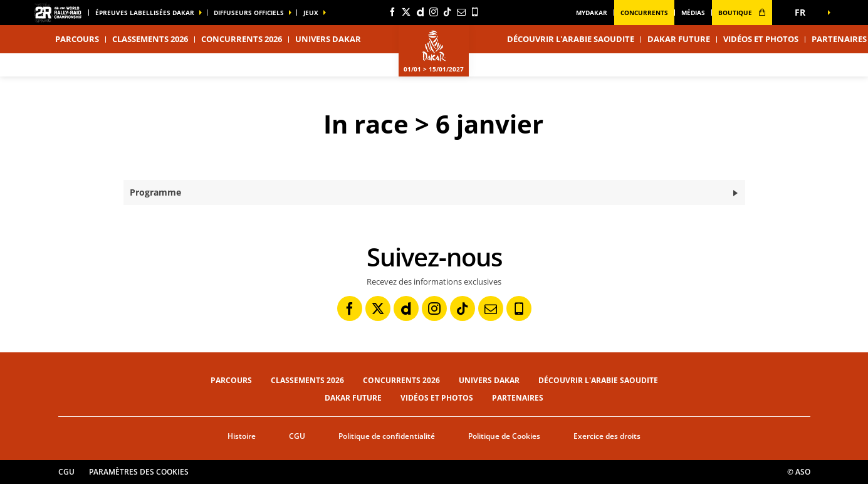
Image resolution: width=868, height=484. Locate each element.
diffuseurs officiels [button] (249, 13)
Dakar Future (679, 39)
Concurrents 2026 (242, 39)
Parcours (231, 380)
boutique (742, 13)
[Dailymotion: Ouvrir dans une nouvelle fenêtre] (420, 12)
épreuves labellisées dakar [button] (145, 13)
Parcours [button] (77, 39)
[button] (804, 13)
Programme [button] (155, 192)
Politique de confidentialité (387, 436)
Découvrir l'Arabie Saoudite (571, 39)
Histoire (242, 436)
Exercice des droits (607, 436)
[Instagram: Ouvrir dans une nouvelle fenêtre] (434, 12)
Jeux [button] (311, 13)
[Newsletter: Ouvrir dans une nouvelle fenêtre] (461, 12)
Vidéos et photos (761, 39)
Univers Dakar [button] (328, 39)
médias (693, 13)
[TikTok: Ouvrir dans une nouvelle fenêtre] (447, 12)
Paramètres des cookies (139, 472)
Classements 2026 (150, 39)
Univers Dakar (489, 380)
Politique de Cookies (504, 436)
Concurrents (644, 13)
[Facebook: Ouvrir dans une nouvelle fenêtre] (392, 12)
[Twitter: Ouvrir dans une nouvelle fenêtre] (406, 12)
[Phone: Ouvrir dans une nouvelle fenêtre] (475, 12)
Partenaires (518, 398)
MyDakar (592, 13)
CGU (297, 436)
